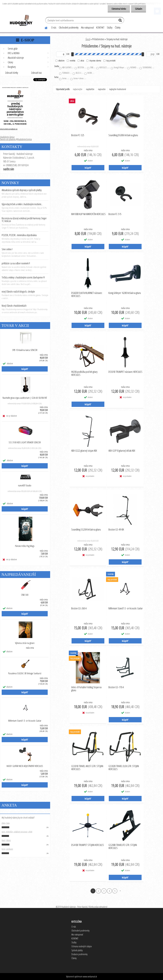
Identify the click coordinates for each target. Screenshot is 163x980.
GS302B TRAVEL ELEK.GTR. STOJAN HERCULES (124, 768)
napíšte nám (9, 169)
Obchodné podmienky (69, 27)
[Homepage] (44, 27)
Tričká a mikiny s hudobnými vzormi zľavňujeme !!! (23, 277)
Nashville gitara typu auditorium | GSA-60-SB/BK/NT (25, 398)
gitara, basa (6, 823)
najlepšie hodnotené (118, 89)
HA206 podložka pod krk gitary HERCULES (84, 373)
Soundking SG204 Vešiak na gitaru (86, 530)
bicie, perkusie (7, 849)
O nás (54, 27)
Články (118, 27)
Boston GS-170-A (116, 687)
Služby (110, 27)
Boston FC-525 (78, 135)
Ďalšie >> (120, 891)
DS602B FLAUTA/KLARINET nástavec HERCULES (87, 295)
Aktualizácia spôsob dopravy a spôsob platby (22, 190)
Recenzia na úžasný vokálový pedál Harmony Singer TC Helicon (24, 220)
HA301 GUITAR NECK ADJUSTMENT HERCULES (25, 766)
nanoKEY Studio (25, 485)
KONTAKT (100, 27)
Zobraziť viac (37, 73)
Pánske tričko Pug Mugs (25, 546)
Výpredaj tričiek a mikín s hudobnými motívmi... (22, 204)
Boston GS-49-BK (116, 530)
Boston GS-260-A (79, 608)
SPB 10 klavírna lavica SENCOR (25, 350)
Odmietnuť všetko (119, 9)
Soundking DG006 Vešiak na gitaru (123, 135)
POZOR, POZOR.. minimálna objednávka (19, 235)
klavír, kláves (6, 840)
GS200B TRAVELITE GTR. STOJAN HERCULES (123, 847)
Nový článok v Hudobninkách (14, 306)
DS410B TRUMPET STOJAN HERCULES (88, 845)
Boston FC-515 (115, 214)
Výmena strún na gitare (25, 643)
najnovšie (102, 89)
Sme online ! (7, 249)
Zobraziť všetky (12, 73)
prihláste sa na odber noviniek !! (16, 263)
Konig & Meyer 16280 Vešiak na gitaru (125, 293)
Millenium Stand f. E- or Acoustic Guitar (25, 721)
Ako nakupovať (87, 27)
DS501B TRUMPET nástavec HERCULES (125, 372)
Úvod (88, 39)
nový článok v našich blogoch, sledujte (18, 291)
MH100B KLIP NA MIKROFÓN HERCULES (88, 214)
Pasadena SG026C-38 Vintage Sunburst (25, 673)
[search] (121, 21)
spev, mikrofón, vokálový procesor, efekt (17, 832)
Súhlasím (139, 9)
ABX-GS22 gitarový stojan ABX (84, 451)
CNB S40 (25, 595)
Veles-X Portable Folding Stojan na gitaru (86, 689)
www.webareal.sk (90, 977)
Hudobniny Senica (7, 137)
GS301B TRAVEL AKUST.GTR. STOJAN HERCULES (87, 768)
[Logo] (21, 21)
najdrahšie (90, 89)
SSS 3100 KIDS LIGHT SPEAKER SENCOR (25, 442)
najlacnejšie (78, 89)
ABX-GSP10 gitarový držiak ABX (122, 451)
